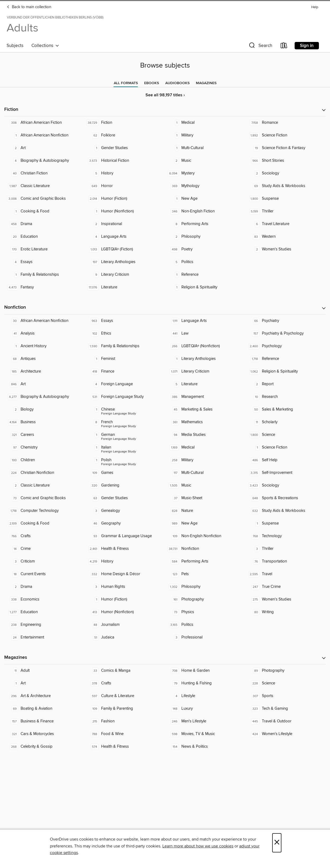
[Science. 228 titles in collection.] (286, 683)
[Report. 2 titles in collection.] (286, 384)
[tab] (126, 83)
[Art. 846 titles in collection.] (44, 384)
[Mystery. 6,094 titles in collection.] (205, 173)
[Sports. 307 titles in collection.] (286, 696)
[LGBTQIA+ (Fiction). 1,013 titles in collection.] (125, 249)
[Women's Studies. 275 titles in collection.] (286, 599)
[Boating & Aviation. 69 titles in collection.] (44, 709)
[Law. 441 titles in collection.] (205, 333)
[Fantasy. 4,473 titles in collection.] (44, 287)
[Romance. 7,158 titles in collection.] (286, 123)
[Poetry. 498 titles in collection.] (205, 249)
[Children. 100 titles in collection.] (44, 460)
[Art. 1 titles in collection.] (44, 683)
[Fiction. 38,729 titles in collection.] (125, 123)
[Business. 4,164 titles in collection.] (44, 422)
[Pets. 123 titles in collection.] (205, 574)
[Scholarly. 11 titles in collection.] (286, 422)
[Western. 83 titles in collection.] (286, 237)
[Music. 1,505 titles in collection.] (205, 485)
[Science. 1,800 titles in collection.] (286, 435)
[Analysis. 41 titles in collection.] (44, 333)
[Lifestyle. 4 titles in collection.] (205, 696)
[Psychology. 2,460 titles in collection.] (286, 346)
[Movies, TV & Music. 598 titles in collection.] (205, 734)
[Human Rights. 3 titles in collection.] (125, 587)
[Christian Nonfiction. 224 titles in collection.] (44, 473)
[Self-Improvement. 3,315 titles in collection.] (286, 473)
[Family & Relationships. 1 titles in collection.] (44, 275)
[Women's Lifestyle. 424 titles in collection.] (286, 734)
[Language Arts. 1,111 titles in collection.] (205, 321)
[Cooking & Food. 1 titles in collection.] (44, 211)
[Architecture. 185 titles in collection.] (44, 371)
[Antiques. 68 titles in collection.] (44, 359)
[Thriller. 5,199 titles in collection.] (286, 211)
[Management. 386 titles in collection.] (205, 397)
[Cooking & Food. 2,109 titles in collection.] (44, 523)
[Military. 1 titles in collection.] (205, 135)
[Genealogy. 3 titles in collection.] (125, 511)
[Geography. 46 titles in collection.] (125, 523)
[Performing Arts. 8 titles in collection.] (205, 224)
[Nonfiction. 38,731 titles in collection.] (205, 549)
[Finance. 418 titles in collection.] (125, 371)
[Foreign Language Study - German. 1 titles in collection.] (125, 435)
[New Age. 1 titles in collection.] (205, 199)
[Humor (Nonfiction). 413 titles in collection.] (125, 612)
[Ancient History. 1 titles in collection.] (44, 346)
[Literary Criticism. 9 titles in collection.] (125, 275)
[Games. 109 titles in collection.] (125, 473)
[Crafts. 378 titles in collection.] (125, 683)
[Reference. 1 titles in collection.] (205, 275)
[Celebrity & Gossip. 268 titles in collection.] (44, 747)
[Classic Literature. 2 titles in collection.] (44, 485)
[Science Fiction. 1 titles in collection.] (286, 447)
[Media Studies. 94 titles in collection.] (205, 435)
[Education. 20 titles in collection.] (44, 237)
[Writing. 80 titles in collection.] (286, 612)
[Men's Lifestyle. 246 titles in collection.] (205, 721)
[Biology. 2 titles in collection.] (44, 409)
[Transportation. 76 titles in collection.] (286, 561)
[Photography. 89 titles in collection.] (286, 671)
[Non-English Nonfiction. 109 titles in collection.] (205, 536)
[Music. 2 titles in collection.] (205, 161)
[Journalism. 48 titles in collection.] (125, 625)
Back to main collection (29, 7)
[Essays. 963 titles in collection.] (125, 321)
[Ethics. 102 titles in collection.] (125, 333)
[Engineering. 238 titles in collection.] (44, 625)
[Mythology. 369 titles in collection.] (205, 186)
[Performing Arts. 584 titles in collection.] (205, 561)
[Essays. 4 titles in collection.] (44, 262)
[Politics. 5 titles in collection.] (205, 262)
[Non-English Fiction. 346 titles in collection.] (205, 211)
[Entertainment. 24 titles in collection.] (44, 637)
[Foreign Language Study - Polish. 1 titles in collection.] (125, 460)
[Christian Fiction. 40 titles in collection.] (44, 173)
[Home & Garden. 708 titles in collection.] (205, 671)
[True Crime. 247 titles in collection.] (286, 587)
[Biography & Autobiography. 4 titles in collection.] (44, 161)
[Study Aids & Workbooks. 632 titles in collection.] (286, 511)
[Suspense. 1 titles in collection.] (286, 523)
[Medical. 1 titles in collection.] (205, 123)
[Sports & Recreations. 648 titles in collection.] (286, 498)
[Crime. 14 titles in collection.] (44, 549)
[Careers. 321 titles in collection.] (44, 435)
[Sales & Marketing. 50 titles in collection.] (286, 409)
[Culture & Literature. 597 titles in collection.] (125, 696)
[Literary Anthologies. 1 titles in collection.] (205, 359)
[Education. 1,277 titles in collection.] (44, 612)
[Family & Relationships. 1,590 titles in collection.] (125, 346)
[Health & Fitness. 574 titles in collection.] (125, 747)
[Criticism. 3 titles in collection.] (44, 561)
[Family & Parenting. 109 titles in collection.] (125, 709)
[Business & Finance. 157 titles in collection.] (44, 721)
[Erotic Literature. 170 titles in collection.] (44, 249)
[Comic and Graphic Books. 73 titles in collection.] (44, 498)
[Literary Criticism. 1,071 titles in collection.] (205, 371)
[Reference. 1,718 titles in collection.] (286, 359)
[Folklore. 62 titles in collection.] (125, 135)
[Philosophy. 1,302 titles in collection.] (205, 587)
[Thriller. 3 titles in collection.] (286, 549)
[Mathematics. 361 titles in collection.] (205, 422)
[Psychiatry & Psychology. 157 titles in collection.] (286, 333)
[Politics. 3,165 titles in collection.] (205, 625)
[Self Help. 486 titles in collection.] (286, 460)
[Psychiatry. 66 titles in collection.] (286, 321)
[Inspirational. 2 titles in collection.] (125, 224)
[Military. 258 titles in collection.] (205, 460)
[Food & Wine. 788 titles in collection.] (125, 734)
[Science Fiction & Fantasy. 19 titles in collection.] (286, 148)
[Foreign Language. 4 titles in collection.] (125, 384)
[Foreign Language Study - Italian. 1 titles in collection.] (125, 447)
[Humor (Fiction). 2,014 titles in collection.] (125, 199)
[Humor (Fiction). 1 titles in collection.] (125, 599)
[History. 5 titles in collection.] (125, 173)
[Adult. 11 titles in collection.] (44, 671)
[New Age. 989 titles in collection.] (205, 523)
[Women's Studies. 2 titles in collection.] (286, 249)
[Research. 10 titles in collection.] (286, 397)
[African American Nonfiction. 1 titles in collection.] (44, 135)
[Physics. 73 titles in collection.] (205, 612)
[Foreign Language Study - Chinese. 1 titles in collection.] (125, 409)
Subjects (15, 46)
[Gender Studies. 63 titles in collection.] (125, 498)
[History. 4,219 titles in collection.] (125, 561)
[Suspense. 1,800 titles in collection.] (286, 199)
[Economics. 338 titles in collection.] (44, 599)
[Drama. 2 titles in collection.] (44, 587)
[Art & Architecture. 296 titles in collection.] (44, 696)
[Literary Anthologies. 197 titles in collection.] (125, 262)
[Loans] (284, 47)
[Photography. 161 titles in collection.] (205, 599)
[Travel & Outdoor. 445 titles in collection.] (286, 721)
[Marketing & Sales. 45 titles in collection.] (205, 409)
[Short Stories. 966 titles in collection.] (286, 161)
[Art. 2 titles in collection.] (44, 148)
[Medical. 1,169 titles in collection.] (205, 447)
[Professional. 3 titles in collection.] (205, 637)
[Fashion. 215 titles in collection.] (125, 721)
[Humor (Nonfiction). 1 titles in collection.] (125, 211)
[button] (260, 47)
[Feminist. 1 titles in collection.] (125, 359)
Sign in (307, 46)
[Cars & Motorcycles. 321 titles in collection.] (44, 734)
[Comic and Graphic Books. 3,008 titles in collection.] (44, 199)
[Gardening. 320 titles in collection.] (125, 485)
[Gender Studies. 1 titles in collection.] (125, 148)
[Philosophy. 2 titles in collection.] (205, 237)
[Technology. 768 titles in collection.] (286, 536)
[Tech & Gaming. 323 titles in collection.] (286, 709)
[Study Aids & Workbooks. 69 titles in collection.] (286, 186)
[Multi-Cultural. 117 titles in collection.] (205, 473)
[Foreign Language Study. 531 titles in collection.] (125, 397)
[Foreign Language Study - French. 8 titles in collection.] (125, 422)
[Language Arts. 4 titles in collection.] (125, 237)
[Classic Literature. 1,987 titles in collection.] (44, 186)
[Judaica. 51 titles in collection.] (125, 637)
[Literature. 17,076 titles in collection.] (125, 287)
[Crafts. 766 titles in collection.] (44, 536)
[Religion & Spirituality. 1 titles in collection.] (205, 287)
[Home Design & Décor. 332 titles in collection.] (125, 574)
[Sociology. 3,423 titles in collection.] (286, 485)
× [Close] (277, 843)
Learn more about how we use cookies (198, 846)
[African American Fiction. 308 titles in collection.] (44, 123)
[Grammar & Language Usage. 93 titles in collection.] (125, 536)
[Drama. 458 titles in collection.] (44, 224)
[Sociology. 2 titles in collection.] (286, 173)
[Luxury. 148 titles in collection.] (205, 709)
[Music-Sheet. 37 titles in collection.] (205, 498)
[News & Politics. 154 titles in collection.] (205, 747)
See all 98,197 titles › (165, 95)
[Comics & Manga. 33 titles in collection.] (125, 671)
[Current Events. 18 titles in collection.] (44, 574)
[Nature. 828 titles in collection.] (205, 511)
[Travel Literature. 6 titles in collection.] (286, 224)
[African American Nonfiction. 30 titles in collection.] (44, 321)
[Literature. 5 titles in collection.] (205, 384)
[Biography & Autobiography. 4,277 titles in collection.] (44, 397)
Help (315, 7)
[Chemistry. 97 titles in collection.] (44, 447)
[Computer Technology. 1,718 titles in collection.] (44, 511)
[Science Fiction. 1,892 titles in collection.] (286, 135)
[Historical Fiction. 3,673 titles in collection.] (125, 161)
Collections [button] (45, 46)
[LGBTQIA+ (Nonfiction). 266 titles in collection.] (205, 346)
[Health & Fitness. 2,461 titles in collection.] (125, 549)
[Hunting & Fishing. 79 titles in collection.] (205, 683)
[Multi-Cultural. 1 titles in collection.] (205, 148)
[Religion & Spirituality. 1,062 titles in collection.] (286, 371)
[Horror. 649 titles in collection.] (125, 186)
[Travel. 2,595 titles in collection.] (286, 574)
